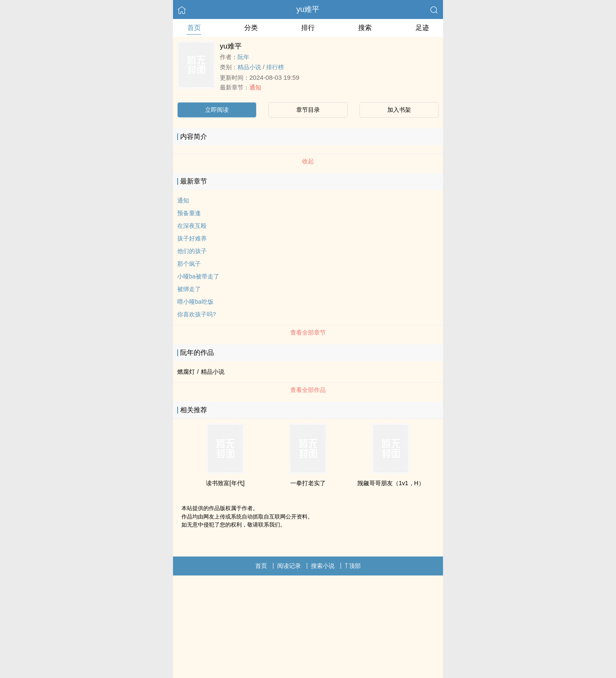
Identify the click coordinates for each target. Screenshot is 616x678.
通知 (255, 87)
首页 (194, 28)
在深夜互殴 (192, 226)
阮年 (243, 57)
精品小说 (249, 67)
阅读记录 (289, 566)
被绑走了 (189, 289)
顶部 (353, 566)
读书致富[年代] (225, 483)
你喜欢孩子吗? (197, 314)
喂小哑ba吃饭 (195, 302)
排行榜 (275, 67)
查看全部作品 (308, 390)
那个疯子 (189, 264)
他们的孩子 (192, 251)
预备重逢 (189, 213)
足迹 (422, 28)
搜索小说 (323, 566)
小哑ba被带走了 (198, 276)
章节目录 (308, 110)
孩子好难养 (192, 238)
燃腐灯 (186, 372)
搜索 (365, 28)
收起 (308, 161)
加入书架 (399, 110)
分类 (251, 28)
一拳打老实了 (308, 483)
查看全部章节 (308, 332)
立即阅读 (217, 110)
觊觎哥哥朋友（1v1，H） (391, 483)
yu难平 (308, 9)
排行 (308, 28)
